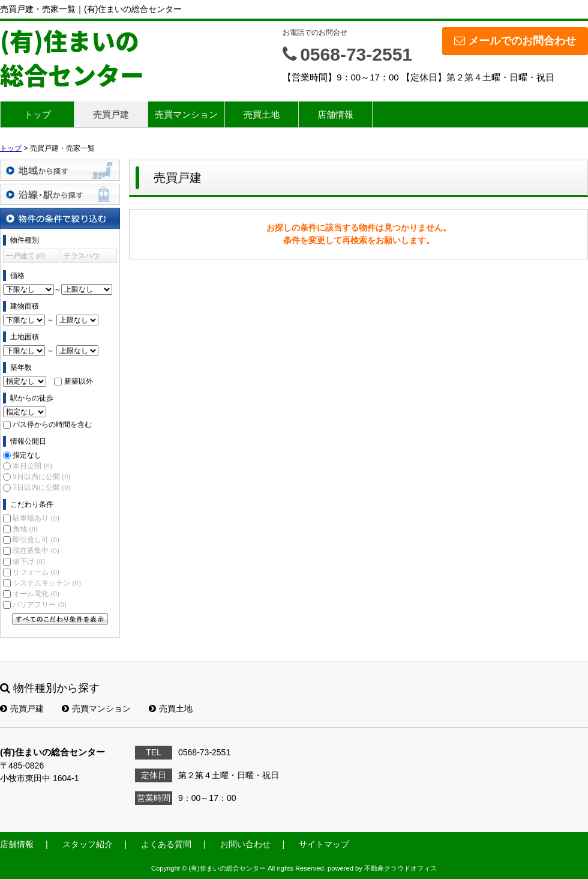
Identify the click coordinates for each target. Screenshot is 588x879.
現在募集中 (36, 551)
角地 (25, 529)
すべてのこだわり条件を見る (60, 619)
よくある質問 (166, 844)
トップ (37, 114)
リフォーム (36, 572)
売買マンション (186, 114)
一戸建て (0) (25, 256)
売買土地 (262, 114)
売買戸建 (111, 114)
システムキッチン (46, 583)
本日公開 (32, 466)
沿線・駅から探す (60, 194)
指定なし (27, 455)
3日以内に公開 (41, 477)
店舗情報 (335, 114)
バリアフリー (39, 605)
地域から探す (60, 170)
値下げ (28, 561)
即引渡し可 (36, 540)
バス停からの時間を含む (52, 424)
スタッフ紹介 (88, 844)
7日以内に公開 (41, 488)
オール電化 (36, 594)
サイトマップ (324, 844)
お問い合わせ (245, 844)
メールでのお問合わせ (515, 41)
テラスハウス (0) (82, 257)
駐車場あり (36, 518)
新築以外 (79, 381)
